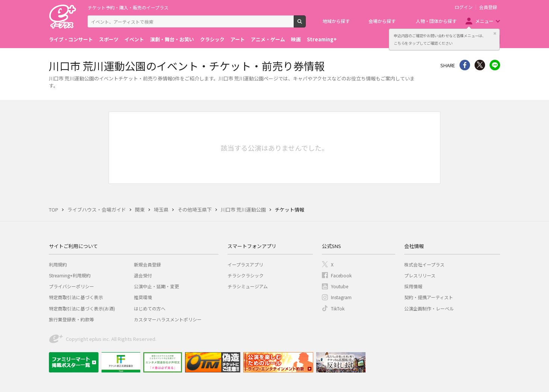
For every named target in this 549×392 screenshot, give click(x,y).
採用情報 (413, 286)
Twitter (480, 65)
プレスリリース (420, 275)
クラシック (212, 39)
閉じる (495, 33)
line (495, 65)
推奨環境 (143, 297)
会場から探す (382, 21)
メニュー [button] (484, 21)
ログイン (464, 7)
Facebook (341, 275)
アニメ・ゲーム (268, 39)
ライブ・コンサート (71, 39)
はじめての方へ (150, 308)
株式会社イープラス (424, 264)
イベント (134, 39)
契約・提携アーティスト (429, 297)
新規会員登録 (147, 264)
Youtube (340, 286)
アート (238, 39)
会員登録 (488, 7)
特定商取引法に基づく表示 (76, 297)
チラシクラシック (246, 275)
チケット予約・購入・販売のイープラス (128, 7)
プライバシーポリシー (71, 286)
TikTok (338, 308)
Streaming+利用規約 (70, 275)
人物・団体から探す (436, 21)
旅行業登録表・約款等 (71, 319)
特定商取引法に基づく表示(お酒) (82, 308)
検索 (306, 24)
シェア (465, 65)
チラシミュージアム (248, 286)
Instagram (341, 297)
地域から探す (336, 21)
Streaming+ (322, 39)
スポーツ (109, 39)
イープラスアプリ (245, 264)
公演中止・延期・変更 (156, 286)
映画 (296, 39)
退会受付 (143, 275)
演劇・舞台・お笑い (172, 39)
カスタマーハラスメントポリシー (168, 319)
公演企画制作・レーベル (429, 308)
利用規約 (58, 264)
